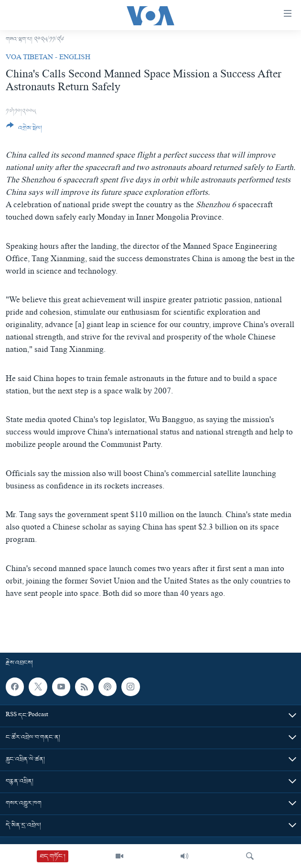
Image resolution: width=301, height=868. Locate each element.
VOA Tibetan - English (48, 58)
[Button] (24, 130)
